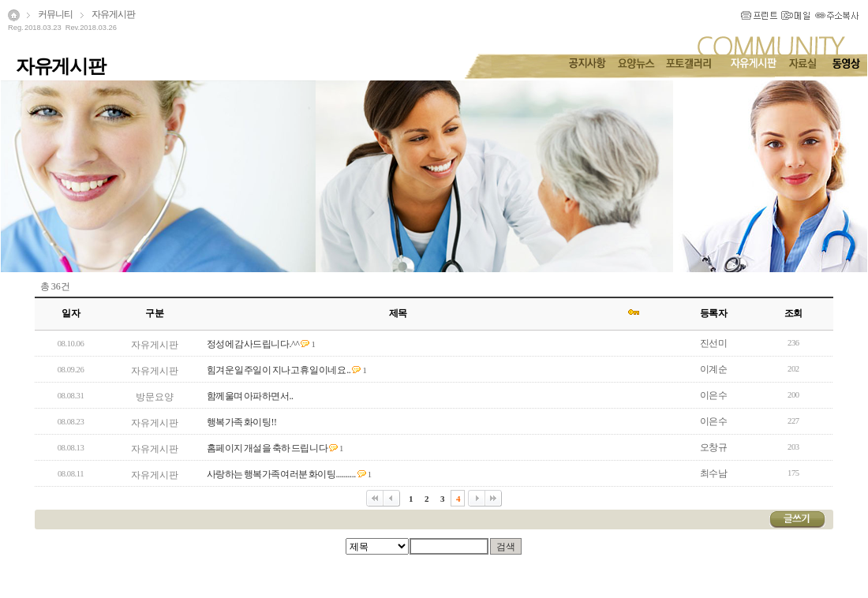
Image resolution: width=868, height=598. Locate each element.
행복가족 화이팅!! (242, 422)
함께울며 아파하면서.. (250, 396)
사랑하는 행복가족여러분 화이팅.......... (281, 474)
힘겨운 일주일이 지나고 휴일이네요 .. (279, 370)
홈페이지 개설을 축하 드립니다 (268, 448)
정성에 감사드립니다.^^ (253, 344)
